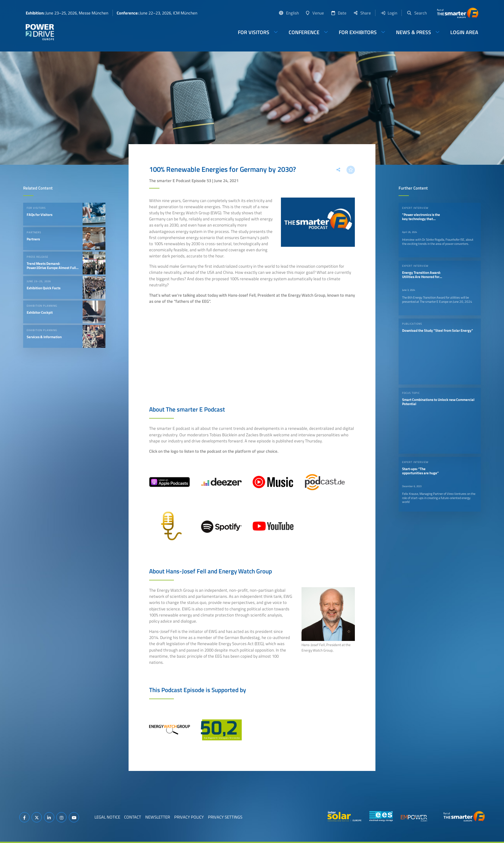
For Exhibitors (358, 32)
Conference (304, 32)
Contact (133, 817)
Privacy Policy (189, 817)
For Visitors (254, 32)
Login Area (464, 32)
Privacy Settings (225, 817)
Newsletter (158, 817)
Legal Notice (107, 817)
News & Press (414, 32)
